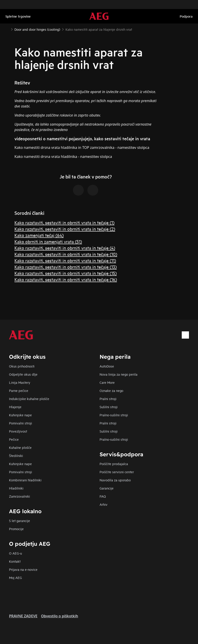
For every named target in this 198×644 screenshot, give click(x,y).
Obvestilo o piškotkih (60, 616)
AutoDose (107, 366)
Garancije (107, 488)
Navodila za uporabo (115, 480)
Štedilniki (16, 455)
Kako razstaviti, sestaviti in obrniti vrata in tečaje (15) (66, 273)
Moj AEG (15, 577)
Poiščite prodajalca (114, 464)
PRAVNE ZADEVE (23, 616)
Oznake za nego (111, 390)
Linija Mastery (20, 382)
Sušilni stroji (109, 407)
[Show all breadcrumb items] (7, 29)
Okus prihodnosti (22, 366)
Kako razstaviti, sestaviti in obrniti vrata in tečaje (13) (66, 267)
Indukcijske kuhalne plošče (29, 399)
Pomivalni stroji (21, 423)
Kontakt (15, 561)
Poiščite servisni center (117, 472)
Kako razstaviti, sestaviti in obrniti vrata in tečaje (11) (65, 260)
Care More (107, 382)
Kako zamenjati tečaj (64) (39, 235)
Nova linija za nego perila (119, 374)
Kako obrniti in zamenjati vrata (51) (48, 241)
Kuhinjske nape (20, 415)
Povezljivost (18, 431)
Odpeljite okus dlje (23, 374)
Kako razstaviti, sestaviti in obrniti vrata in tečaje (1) (64, 222)
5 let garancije (20, 521)
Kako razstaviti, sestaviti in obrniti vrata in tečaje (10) (66, 254)
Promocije (16, 529)
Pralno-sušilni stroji (114, 415)
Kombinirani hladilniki (25, 480)
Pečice (14, 439)
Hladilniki (16, 488)
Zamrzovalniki (20, 496)
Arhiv (104, 504)
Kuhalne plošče (20, 447)
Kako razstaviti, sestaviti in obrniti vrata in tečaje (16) (66, 279)
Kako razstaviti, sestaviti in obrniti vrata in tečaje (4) (65, 248)
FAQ (103, 496)
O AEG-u (15, 553)
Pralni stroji (108, 399)
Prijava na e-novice (23, 569)
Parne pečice (19, 390)
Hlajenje (15, 407)
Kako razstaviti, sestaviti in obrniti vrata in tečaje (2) (65, 229)
